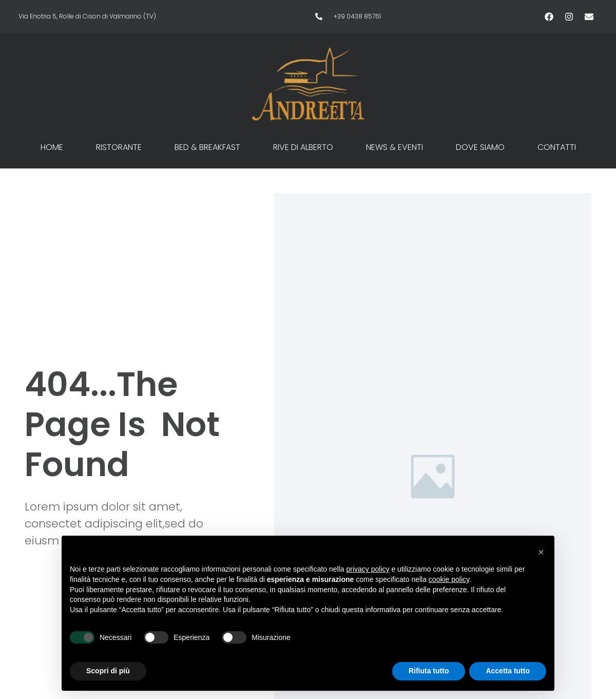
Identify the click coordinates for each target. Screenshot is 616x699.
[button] (541, 552)
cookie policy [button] (449, 579)
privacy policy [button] (368, 569)
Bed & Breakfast (207, 147)
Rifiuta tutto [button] (429, 671)
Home (52, 147)
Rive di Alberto (303, 147)
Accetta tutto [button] (508, 671)
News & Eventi (394, 147)
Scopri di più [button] (108, 671)
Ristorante (119, 147)
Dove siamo (480, 147)
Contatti (557, 147)
